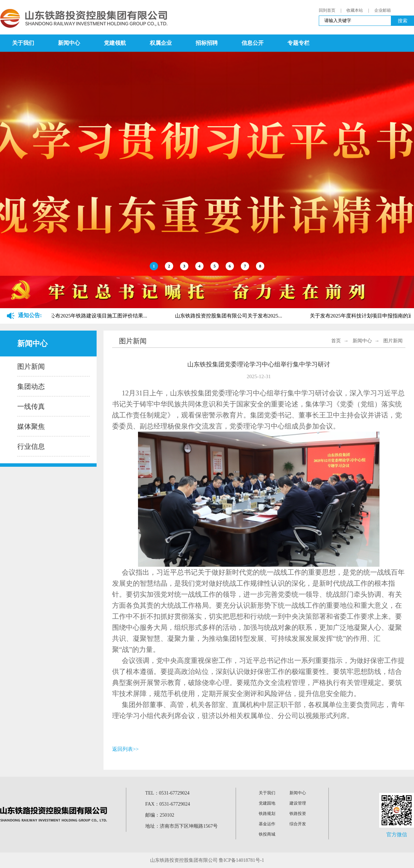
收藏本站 (355, 10)
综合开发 (298, 824)
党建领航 (115, 43)
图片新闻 (31, 366)
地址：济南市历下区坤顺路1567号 (181, 826)
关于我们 (23, 43)
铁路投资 (298, 814)
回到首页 (327, 10)
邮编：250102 (160, 815)
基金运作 (267, 824)
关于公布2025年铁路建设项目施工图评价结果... (94, 316)
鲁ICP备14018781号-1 (241, 860)
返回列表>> (125, 749)
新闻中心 (69, 43)
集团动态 (31, 386)
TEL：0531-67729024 (167, 793)
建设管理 (298, 803)
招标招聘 (207, 43)
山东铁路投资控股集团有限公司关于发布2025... (229, 316)
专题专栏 (298, 43)
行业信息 (31, 446)
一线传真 (31, 406)
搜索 (403, 21)
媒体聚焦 (31, 426)
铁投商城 (267, 834)
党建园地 (267, 803)
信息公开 (253, 43)
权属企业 (161, 43)
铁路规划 (267, 814)
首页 (336, 341)
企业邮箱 (383, 10)
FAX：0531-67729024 (168, 804)
